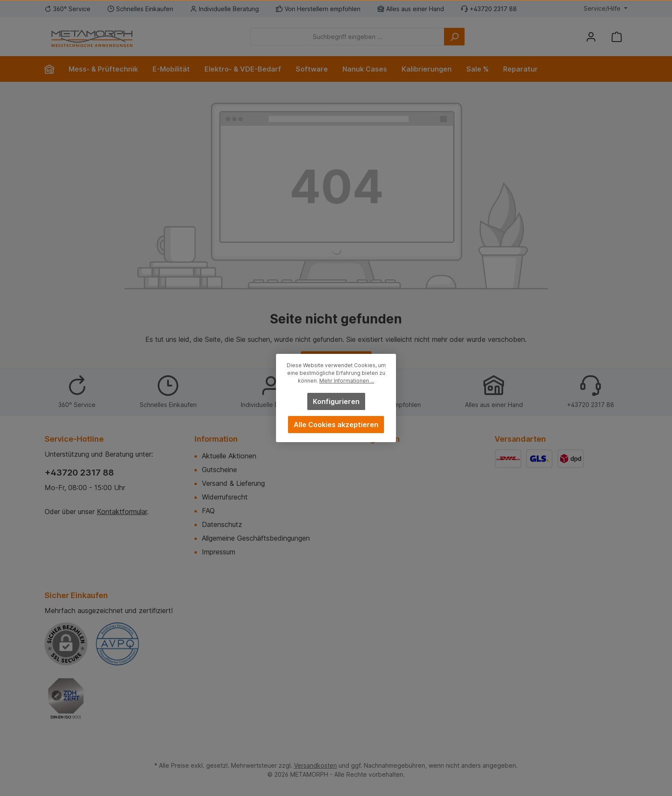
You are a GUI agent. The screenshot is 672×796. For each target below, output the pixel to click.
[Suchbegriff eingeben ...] (347, 37)
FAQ (208, 511)
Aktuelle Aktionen (229, 456)
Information (216, 439)
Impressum (219, 552)
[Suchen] (454, 37)
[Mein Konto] (591, 37)
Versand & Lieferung (233, 483)
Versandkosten (315, 765)
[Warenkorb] (617, 37)
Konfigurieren (336, 401)
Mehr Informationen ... (347, 381)
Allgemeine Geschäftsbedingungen (256, 538)
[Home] (53, 69)
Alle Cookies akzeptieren (336, 425)
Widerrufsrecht (225, 497)
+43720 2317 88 (79, 473)
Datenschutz (222, 524)
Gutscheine (219, 470)
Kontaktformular (122, 512)
